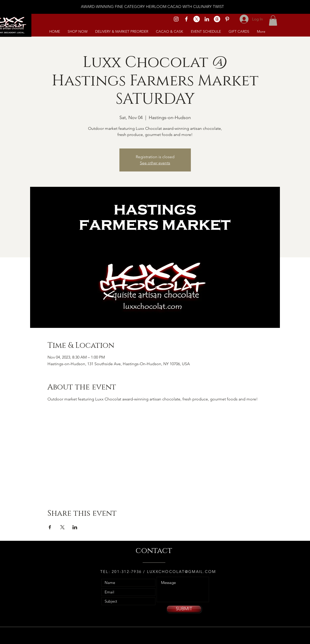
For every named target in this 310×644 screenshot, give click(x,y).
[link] (273, 21)
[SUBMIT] (184, 609)
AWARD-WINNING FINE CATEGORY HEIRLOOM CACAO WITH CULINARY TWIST (152, 7)
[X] (197, 19)
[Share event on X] (62, 527)
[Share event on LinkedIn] (75, 527)
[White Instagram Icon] (176, 19)
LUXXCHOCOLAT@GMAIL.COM (182, 572)
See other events (155, 163)
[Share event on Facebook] (50, 527)
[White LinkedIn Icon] (207, 19)
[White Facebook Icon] (186, 19)
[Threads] (217, 19)
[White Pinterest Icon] (227, 19)
